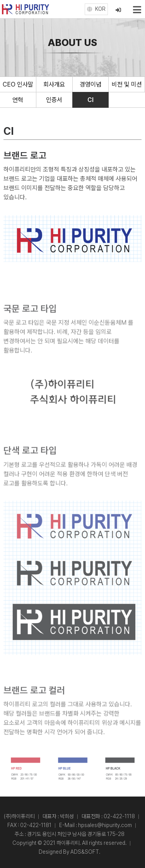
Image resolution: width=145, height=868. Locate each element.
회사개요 (54, 84)
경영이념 (90, 84)
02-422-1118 (119, 816)
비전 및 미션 (127, 84)
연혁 (18, 100)
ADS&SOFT (85, 852)
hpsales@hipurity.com (105, 825)
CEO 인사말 (18, 84)
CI (90, 100)
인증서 (54, 100)
